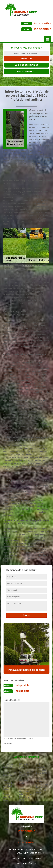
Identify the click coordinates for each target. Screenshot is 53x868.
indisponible (43, 23)
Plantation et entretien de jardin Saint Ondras (8, 785)
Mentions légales (27, 863)
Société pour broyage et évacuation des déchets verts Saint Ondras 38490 (42, 785)
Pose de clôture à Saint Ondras (26, 774)
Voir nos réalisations (26, 65)
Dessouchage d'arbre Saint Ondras (8, 797)
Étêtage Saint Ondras (24, 766)
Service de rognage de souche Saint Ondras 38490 (41, 769)
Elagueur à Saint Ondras (26, 782)
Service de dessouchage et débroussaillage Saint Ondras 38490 (26, 794)
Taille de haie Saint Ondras (8, 766)
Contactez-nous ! (26, 71)
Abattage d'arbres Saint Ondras (10, 774)
